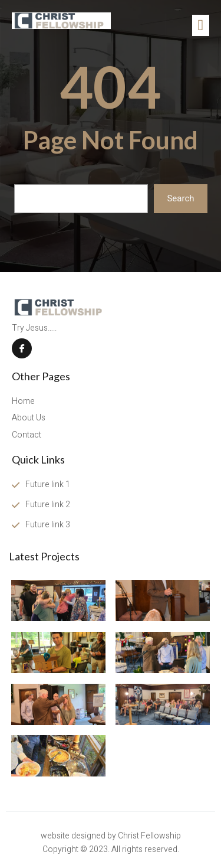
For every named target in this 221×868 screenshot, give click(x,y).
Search (180, 198)
